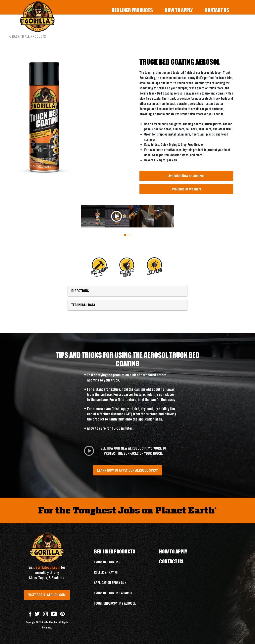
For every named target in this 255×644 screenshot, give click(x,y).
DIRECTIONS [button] (127, 291)
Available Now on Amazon (186, 176)
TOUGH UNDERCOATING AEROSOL (115, 603)
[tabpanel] (92, 216)
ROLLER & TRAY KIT (106, 572)
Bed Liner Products (132, 10)
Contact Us (217, 10)
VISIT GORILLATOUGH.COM (47, 595)
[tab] (125, 235)
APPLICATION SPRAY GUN (110, 583)
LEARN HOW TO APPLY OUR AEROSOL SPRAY (128, 470)
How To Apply (179, 10)
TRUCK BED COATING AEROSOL (113, 593)
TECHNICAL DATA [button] (127, 305)
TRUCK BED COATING (107, 562)
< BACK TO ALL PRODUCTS (27, 36)
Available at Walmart (186, 189)
